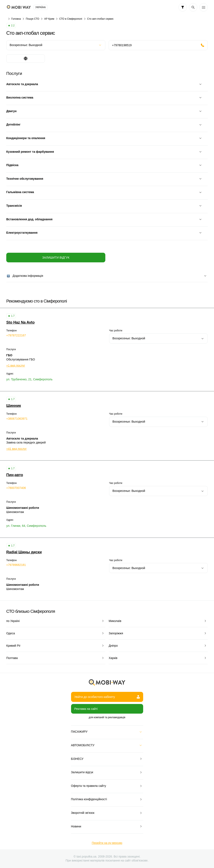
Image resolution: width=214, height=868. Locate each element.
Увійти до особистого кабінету (107, 697)
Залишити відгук (56, 258)
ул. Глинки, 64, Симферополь (26, 526)
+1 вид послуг (16, 365)
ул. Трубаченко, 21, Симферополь (29, 379)
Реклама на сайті (86, 709)
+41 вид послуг (17, 449)
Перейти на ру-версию (107, 843)
